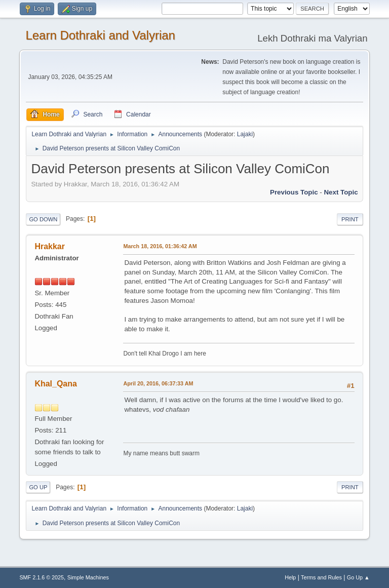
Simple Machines (88, 577)
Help (290, 577)
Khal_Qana (56, 384)
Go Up (38, 487)
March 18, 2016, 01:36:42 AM (160, 246)
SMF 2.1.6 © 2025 (42, 577)
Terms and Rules (321, 577)
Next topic (341, 192)
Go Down (43, 219)
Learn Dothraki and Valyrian (100, 35)
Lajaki (245, 134)
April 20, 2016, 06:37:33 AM (158, 383)
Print (350, 219)
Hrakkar (50, 246)
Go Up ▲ (358, 577)
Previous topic (294, 192)
